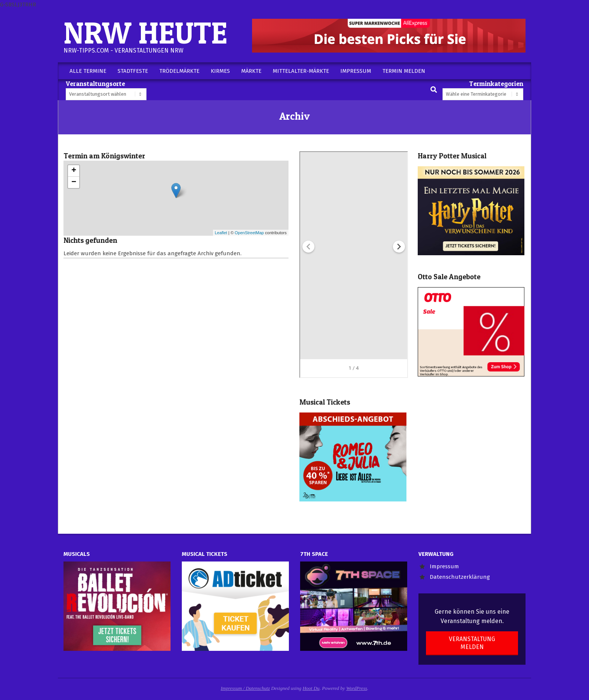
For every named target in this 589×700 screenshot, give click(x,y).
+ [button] (74, 171)
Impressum (444, 566)
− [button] (74, 182)
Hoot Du (311, 688)
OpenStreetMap (249, 233)
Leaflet (221, 233)
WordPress (357, 688)
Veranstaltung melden (472, 643)
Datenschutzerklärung (460, 577)
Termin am (104, 156)
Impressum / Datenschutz (245, 688)
